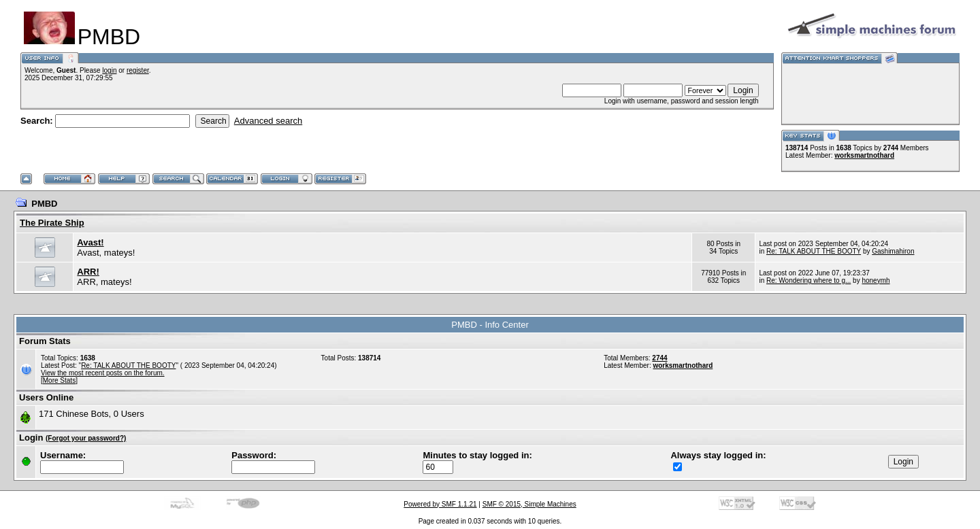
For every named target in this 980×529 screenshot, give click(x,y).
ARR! (88, 272)
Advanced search (268, 121)
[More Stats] (59, 380)
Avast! (90, 242)
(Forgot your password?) (86, 438)
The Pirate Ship (52, 223)
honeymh (876, 280)
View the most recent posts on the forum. (103, 373)
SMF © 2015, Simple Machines (529, 504)
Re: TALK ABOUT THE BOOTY (814, 251)
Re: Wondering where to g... (808, 280)
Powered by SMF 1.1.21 (440, 504)
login (109, 70)
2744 (659, 358)
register (138, 70)
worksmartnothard (864, 155)
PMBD (44, 204)
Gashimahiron (893, 251)
